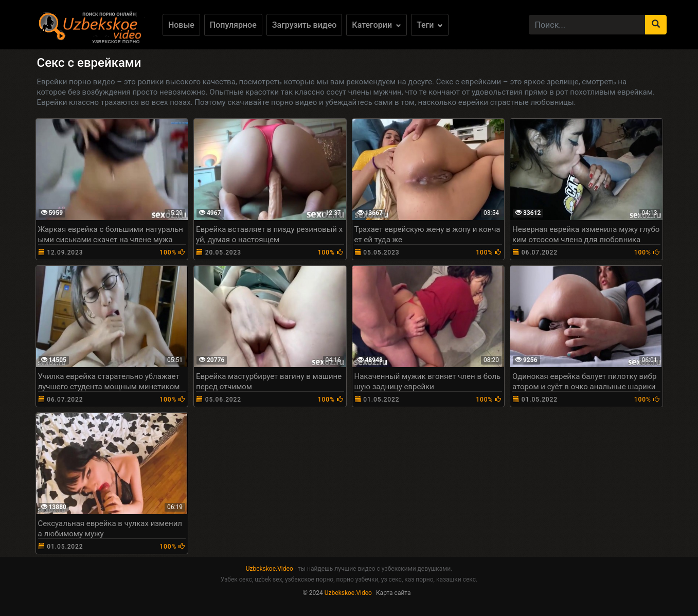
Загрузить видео (305, 25)
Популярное (233, 25)
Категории (377, 25)
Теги (430, 25)
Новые (181, 25)
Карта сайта (393, 593)
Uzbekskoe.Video (270, 569)
